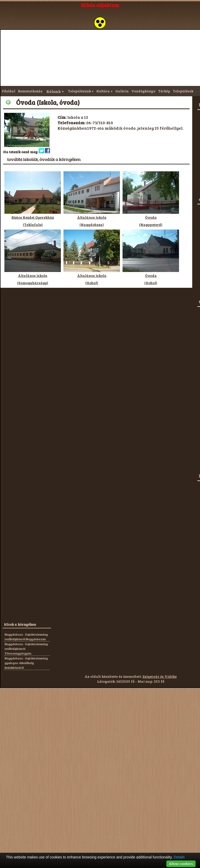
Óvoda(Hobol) (151, 277)
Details (179, 857)
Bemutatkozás (30, 91)
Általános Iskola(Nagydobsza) (92, 218)
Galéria (122, 91)
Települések (183, 91)
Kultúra (103, 91)
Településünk (79, 91)
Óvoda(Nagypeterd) (151, 218)
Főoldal (9, 91)
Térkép (164, 91)
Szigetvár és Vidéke (160, 676)
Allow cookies (181, 864)
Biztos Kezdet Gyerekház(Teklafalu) (33, 218)
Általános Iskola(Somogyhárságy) (33, 277)
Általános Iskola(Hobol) (92, 277)
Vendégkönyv (143, 91)
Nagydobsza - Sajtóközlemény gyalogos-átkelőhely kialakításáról (26, 663)
